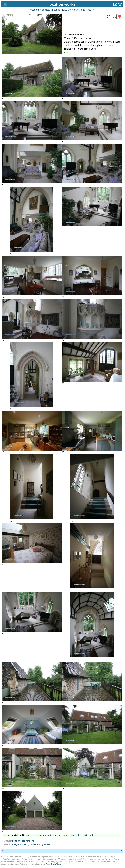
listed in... (68, 52)
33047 (91, 10)
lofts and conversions (74, 10)
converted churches (36, 835)
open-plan (76, 835)
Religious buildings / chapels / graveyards (33, 844)
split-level (88, 835)
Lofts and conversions (23, 841)
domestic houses (51, 10)
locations (35, 10)
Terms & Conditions (53, 864)
